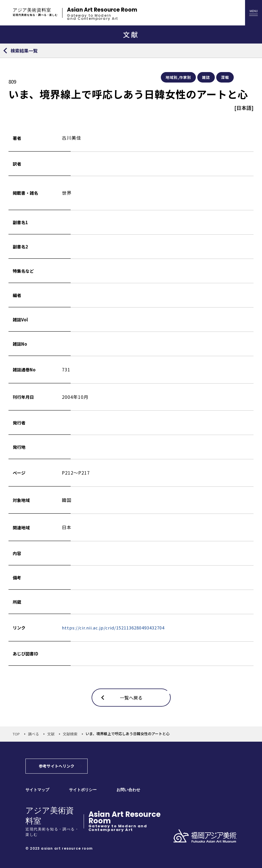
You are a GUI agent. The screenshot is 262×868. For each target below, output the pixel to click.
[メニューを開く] (254, 13)
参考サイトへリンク (57, 766)
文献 (51, 734)
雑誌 (206, 77)
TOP (16, 734)
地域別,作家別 (178, 77)
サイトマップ (37, 790)
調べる (33, 734)
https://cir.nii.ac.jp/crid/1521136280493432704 (113, 628)
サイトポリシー (83, 790)
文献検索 (70, 734)
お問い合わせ (128, 790)
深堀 (225, 77)
